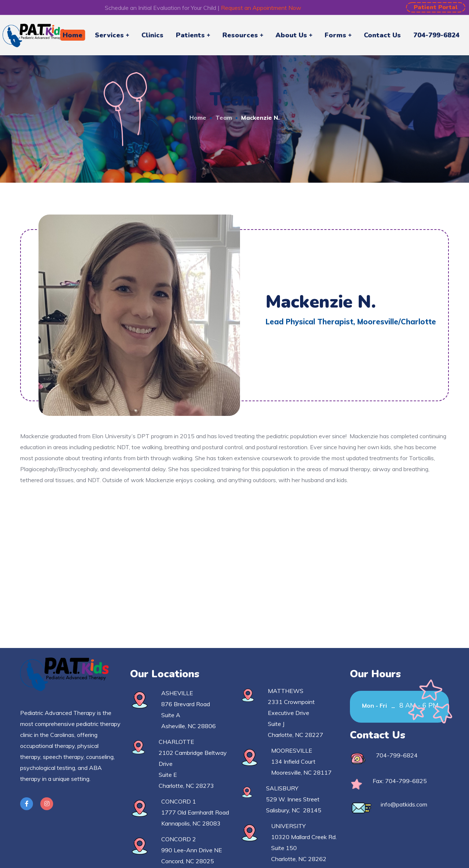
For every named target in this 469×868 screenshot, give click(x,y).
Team (224, 118)
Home (198, 118)
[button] (436, 7)
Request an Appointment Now (261, 8)
